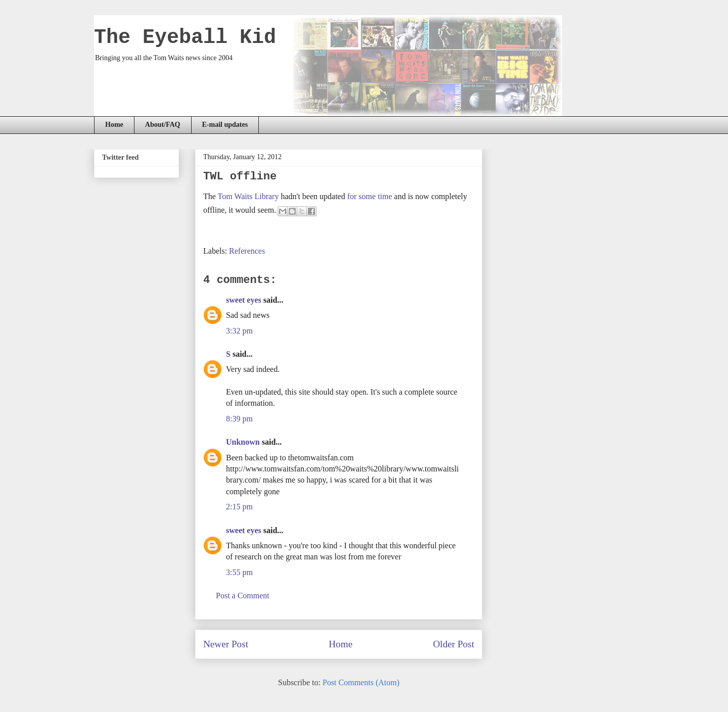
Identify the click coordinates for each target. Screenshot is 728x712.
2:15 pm (239, 507)
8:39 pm (239, 419)
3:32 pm (239, 331)
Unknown (243, 442)
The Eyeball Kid (185, 38)
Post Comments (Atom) (361, 682)
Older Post (453, 644)
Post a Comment (243, 596)
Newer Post (226, 644)
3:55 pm (239, 572)
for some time (370, 196)
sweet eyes (244, 300)
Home (114, 125)
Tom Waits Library (248, 196)
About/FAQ (163, 125)
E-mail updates (225, 125)
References (247, 251)
